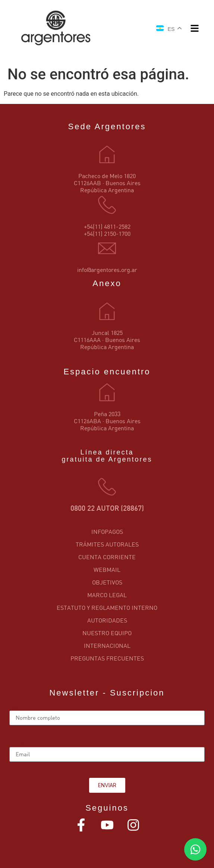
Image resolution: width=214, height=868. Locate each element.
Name (17, 707)
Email (17, 744)
